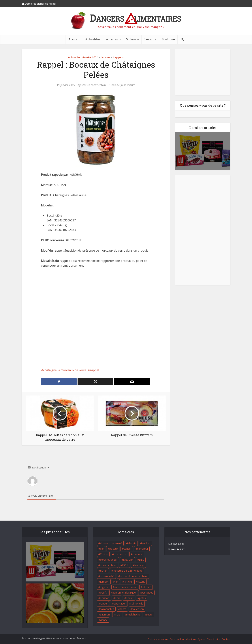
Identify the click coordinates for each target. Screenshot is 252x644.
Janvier (106, 57)
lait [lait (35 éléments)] (117, 582)
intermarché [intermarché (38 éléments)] (107, 576)
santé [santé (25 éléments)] (123, 609)
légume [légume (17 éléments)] (104, 587)
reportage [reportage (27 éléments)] (119, 603)
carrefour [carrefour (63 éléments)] (143, 549)
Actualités (93, 39)
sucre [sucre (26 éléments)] (149, 614)
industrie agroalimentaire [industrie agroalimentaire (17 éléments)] (128, 571)
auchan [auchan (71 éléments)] (146, 543)
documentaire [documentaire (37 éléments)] (108, 565)
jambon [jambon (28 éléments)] (105, 582)
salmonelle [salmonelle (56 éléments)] (137, 603)
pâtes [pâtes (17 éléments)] (142, 598)
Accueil (74, 39)
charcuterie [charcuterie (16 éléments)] (120, 554)
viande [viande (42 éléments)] (104, 620)
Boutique (168, 39)
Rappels (118, 57)
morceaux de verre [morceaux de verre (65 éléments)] (126, 587)
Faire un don (177, 639)
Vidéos (131, 39)
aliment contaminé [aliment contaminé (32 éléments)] (111, 543)
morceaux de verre (73, 370)
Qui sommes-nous (158, 639)
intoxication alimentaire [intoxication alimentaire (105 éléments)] (134, 576)
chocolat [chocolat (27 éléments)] (138, 554)
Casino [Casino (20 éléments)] (104, 554)
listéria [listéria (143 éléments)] (141, 582)
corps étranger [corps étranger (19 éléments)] (109, 560)
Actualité (74, 57)
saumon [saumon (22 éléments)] (105, 614)
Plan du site (214, 639)
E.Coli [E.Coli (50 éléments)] (125, 565)
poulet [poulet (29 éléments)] (130, 598)
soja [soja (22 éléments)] (118, 614)
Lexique (150, 39)
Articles (112, 39)
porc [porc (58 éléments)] (118, 598)
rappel (94, 370)
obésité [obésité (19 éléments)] (147, 587)
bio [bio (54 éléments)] (102, 549)
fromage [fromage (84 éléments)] (139, 565)
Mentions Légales (195, 639)
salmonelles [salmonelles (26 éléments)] (107, 609)
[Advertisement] (96, 318)
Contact (226, 639)
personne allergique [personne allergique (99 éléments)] (124, 593)
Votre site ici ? (176, 549)
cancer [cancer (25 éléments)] (128, 549)
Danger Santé (176, 544)
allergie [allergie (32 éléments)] (132, 543)
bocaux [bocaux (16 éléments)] (114, 549)
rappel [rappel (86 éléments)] (104, 603)
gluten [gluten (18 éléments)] (104, 571)
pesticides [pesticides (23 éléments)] (147, 593)
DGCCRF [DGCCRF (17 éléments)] (128, 560)
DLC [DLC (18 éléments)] (142, 560)
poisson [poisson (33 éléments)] (105, 598)
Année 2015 (90, 57)
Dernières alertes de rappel (39, 4)
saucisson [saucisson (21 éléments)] (138, 609)
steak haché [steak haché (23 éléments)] (133, 614)
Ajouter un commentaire (92, 85)
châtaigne (50, 370)
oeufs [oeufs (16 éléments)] (103, 593)
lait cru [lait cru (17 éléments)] (128, 582)
